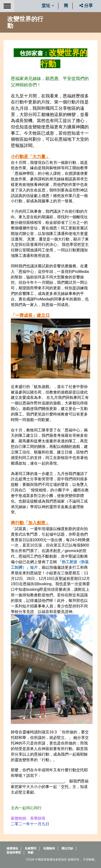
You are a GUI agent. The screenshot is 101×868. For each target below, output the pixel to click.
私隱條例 (49, 848)
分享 (86, 6)
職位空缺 (67, 848)
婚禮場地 (12, 848)
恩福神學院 (14, 853)
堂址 (48, 6)
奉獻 (31, 853)
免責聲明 (31, 848)
